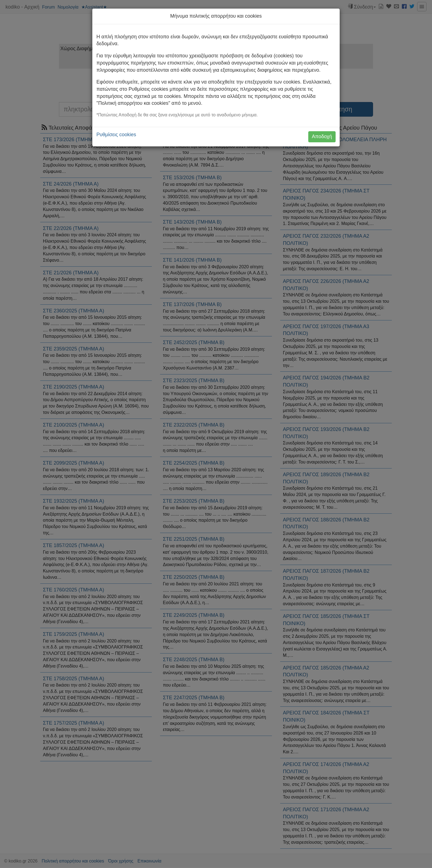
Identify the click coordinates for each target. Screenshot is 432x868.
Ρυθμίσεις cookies (116, 135)
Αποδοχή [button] (322, 136)
